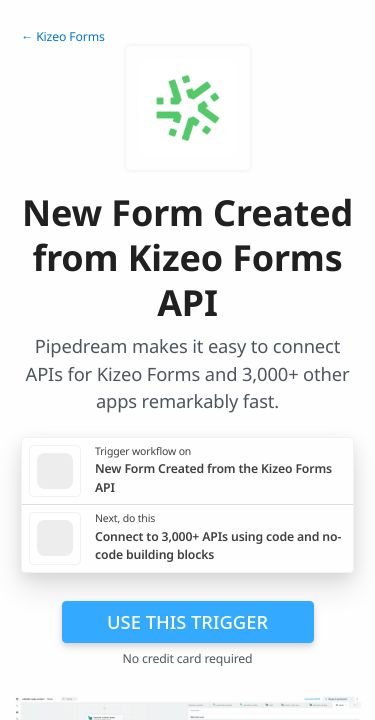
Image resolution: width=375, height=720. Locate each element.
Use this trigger (187, 621)
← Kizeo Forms (63, 36)
